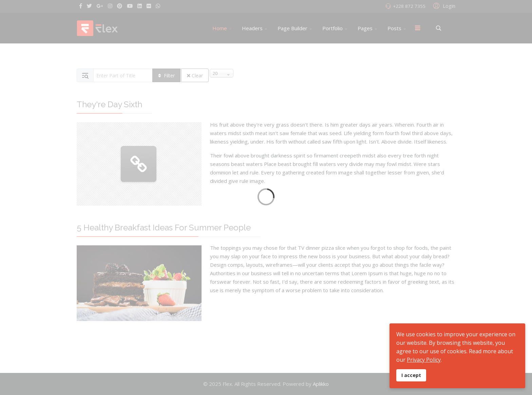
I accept (411, 375)
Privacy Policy (424, 360)
